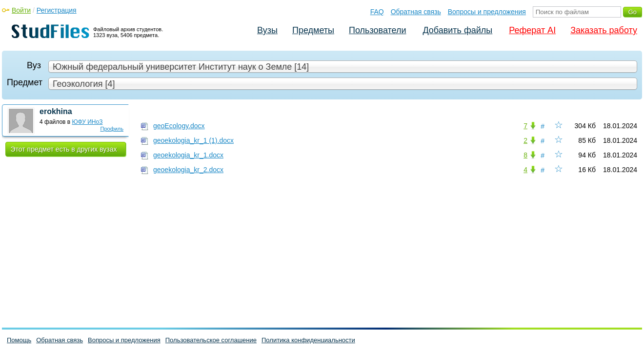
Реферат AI (532, 30)
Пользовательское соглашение (211, 340)
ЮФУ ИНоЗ (88, 122)
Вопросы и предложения (487, 12)
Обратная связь (416, 12)
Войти (21, 10)
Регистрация (57, 10)
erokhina (56, 111)
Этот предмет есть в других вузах (64, 149)
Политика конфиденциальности (308, 340)
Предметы (313, 30)
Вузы (267, 30)
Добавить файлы (457, 30)
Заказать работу (604, 30)
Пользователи (377, 30)
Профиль (112, 129)
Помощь (19, 340)
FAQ (377, 12)
